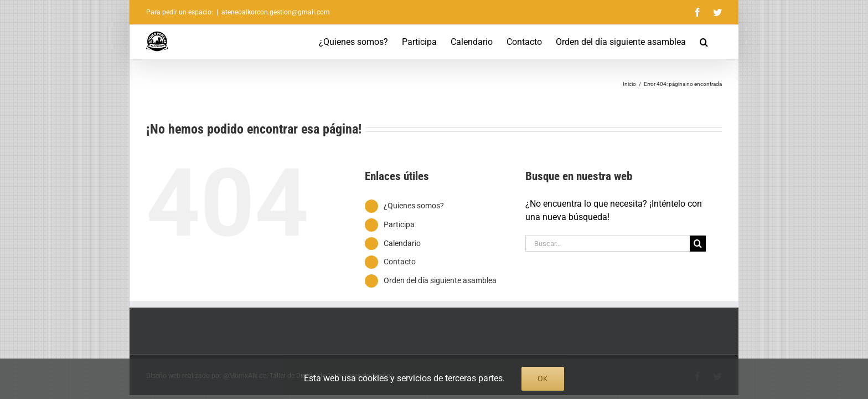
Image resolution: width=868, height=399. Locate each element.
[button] (718, 42)
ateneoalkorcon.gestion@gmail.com (276, 12)
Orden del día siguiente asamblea (440, 280)
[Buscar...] (608, 244)
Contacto (400, 262)
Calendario (402, 243)
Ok (543, 378)
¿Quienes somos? (414, 206)
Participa (399, 224)
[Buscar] (698, 244)
